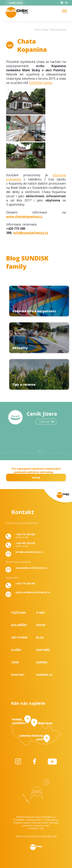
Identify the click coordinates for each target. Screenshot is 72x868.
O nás (41, 613)
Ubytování (19, 637)
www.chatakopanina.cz (24, 217)
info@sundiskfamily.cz (31, 233)
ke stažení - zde (36, 828)
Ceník (15, 662)
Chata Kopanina (58, 30)
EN (66, 3)
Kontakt (18, 675)
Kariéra (42, 662)
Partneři (43, 650)
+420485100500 (15, 3)
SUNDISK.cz (44, 675)
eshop (36, 477)
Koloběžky (19, 625)
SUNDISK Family (41, 83)
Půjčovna (18, 613)
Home (38, 30)
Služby (16, 650)
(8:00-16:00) (25, 536)
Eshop (41, 625)
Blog (45, 30)
